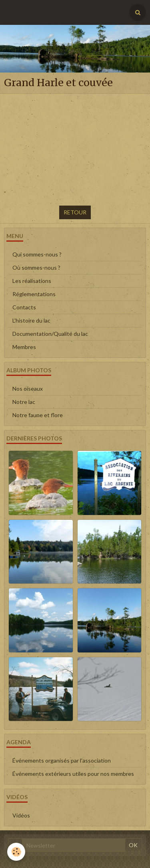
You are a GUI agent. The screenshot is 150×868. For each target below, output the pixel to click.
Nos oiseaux (28, 389)
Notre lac (24, 402)
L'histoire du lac (31, 320)
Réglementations (34, 294)
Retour (75, 212)
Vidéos (21, 815)
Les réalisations (32, 281)
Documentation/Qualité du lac (50, 334)
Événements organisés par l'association (62, 760)
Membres (24, 347)
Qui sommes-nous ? (37, 254)
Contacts (24, 307)
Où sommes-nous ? (36, 267)
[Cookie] (16, 852)
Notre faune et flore (38, 415)
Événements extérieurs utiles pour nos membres (73, 774)
